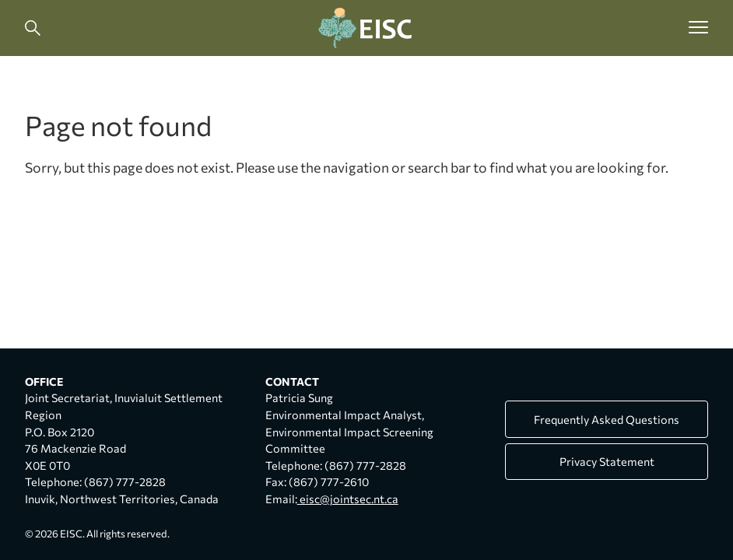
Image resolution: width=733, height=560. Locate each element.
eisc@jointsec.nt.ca (348, 499)
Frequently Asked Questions (607, 419)
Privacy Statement (607, 461)
